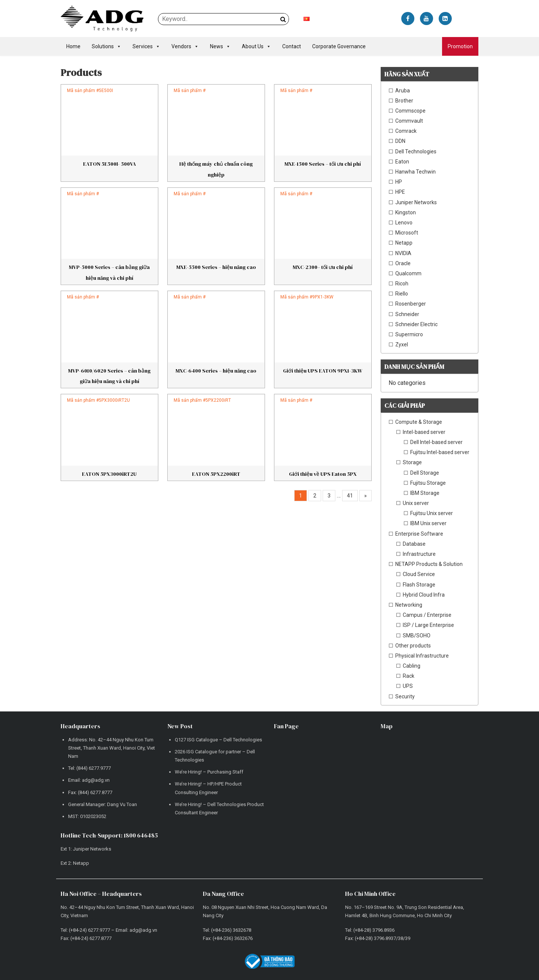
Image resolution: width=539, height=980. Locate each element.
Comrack (406, 131)
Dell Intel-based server (436, 442)
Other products (413, 646)
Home (73, 46)
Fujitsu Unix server (432, 513)
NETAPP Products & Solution (429, 564)
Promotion (460, 46)
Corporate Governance (339, 46)
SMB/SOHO (417, 636)
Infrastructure (419, 554)
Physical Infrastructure (422, 656)
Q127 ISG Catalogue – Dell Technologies (218, 740)
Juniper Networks (416, 202)
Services (146, 46)
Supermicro (409, 334)
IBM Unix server (428, 523)
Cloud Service (419, 574)
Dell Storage (425, 473)
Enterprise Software (419, 534)
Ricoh (402, 284)
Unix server (416, 503)
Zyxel (402, 344)
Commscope (410, 111)
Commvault (409, 121)
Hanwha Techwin (415, 172)
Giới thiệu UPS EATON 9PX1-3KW (323, 371)
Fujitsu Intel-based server (440, 452)
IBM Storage (425, 493)
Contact (292, 46)
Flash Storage (419, 585)
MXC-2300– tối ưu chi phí (323, 267)
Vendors (185, 46)
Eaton (402, 162)
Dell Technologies (416, 151)
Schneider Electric (416, 324)
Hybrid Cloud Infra (424, 595)
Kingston (406, 212)
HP (399, 182)
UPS (408, 686)
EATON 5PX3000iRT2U (109, 474)
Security (405, 696)
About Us (256, 46)
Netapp (404, 243)
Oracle (403, 263)
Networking (409, 605)
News (220, 46)
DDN (400, 141)
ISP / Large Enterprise (428, 625)
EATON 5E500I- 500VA (109, 164)
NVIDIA (403, 253)
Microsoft (407, 233)
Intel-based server (424, 432)
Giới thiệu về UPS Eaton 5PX (323, 474)
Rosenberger (411, 304)
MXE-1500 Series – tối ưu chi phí (323, 164)
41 (350, 496)
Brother (404, 101)
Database (414, 544)
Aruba (403, 91)
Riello (402, 294)
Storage (412, 462)
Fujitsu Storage (428, 483)
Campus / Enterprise (427, 615)
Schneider (407, 314)
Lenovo (404, 223)
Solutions (106, 46)
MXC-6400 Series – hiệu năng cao (216, 371)
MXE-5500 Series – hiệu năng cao (216, 267)
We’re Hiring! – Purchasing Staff (209, 772)
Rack (409, 676)
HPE (400, 192)
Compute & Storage (419, 422)
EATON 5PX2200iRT (216, 474)
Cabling (412, 666)
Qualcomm (408, 273)
